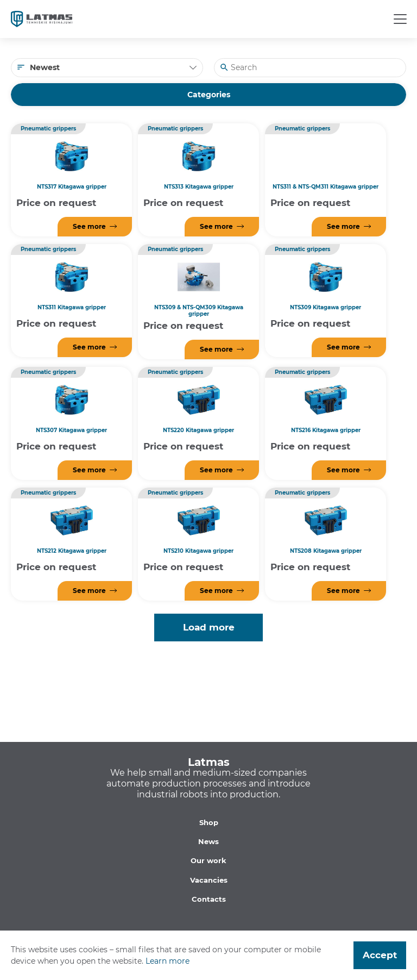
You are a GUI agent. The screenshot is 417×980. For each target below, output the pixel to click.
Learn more (168, 961)
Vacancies (209, 880)
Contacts (209, 899)
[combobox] (107, 68)
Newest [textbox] (45, 67)
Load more (209, 627)
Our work (208, 860)
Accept (380, 955)
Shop (209, 822)
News (208, 841)
